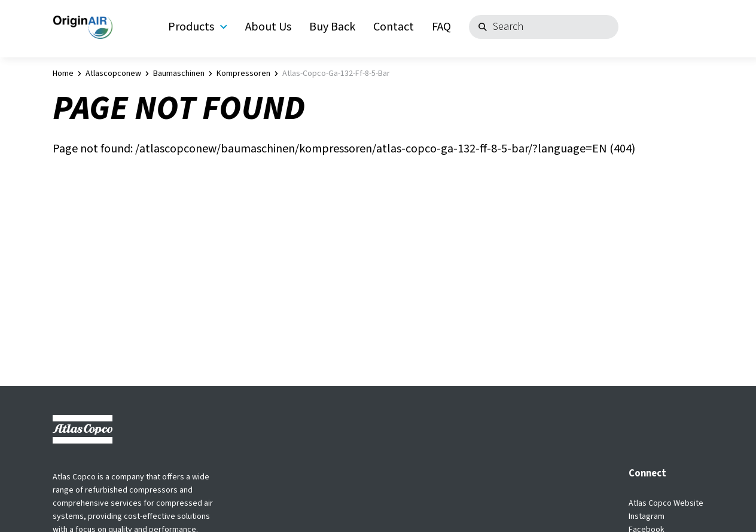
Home (63, 74)
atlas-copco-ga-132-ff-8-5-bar (336, 74)
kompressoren (243, 74)
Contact (394, 27)
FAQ (441, 27)
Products (198, 27)
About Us (268, 27)
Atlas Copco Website (666, 503)
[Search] (544, 27)
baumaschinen (179, 74)
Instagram (647, 516)
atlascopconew (113, 74)
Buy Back (332, 27)
